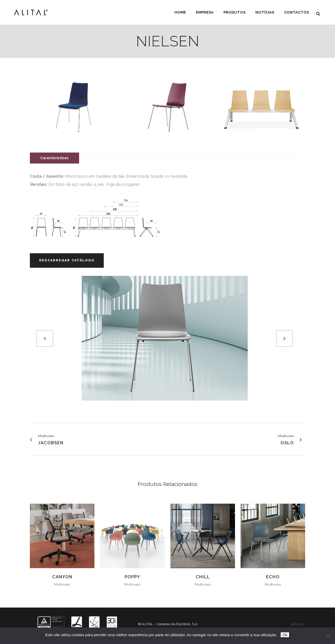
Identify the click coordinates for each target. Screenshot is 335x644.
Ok (285, 635)
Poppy (132, 577)
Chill (203, 577)
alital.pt (298, 624)
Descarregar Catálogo (67, 260)
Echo (273, 577)
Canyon (62, 577)
